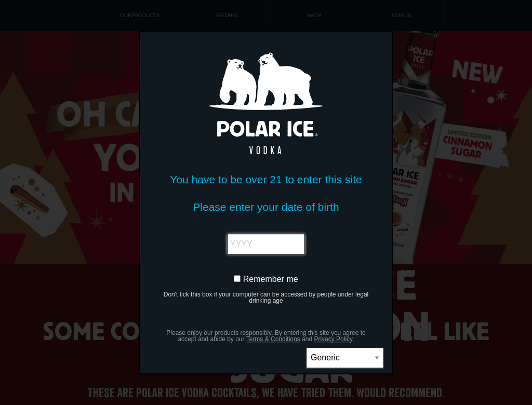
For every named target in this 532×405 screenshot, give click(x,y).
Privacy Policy (333, 339)
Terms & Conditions (273, 339)
